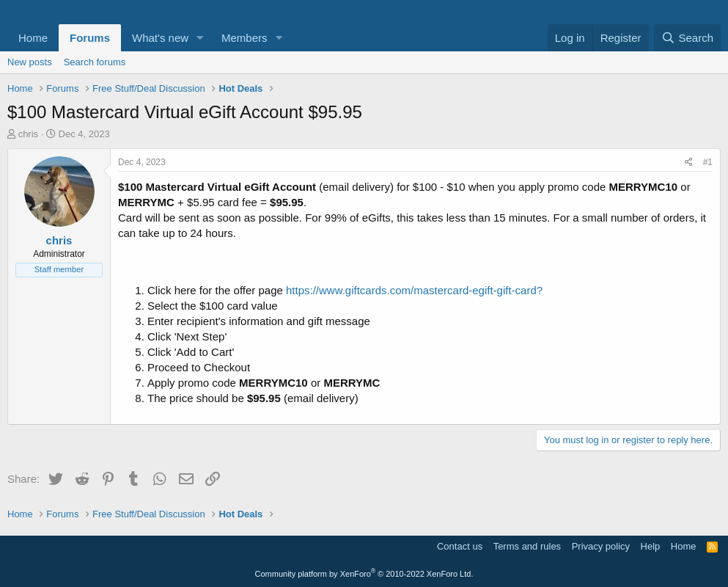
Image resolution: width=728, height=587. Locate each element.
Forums (90, 38)
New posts (30, 62)
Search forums (95, 62)
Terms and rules (527, 546)
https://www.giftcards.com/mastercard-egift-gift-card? (414, 290)
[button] (200, 38)
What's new (160, 38)
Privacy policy (601, 546)
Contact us (460, 546)
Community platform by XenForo (364, 574)
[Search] (687, 38)
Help (651, 546)
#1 (708, 162)
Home (33, 38)
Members (244, 38)
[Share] (689, 163)
